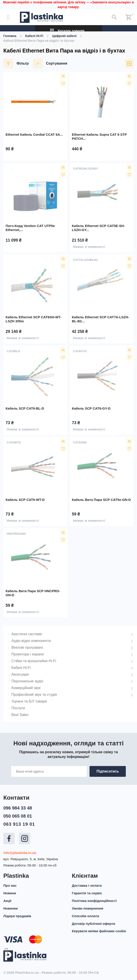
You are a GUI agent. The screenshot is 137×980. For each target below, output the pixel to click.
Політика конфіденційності (94, 899)
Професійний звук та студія (34, 695)
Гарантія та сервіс (87, 892)
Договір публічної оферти (93, 922)
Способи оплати (86, 915)
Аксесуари (20, 674)
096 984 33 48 (18, 807)
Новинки (11, 907)
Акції (7, 899)
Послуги (18, 708)
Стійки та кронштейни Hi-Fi (34, 661)
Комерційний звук (26, 688)
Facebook (9, 837)
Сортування (50, 63)
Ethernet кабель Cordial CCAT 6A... (34, 134)
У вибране (63, 83)
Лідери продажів (17, 915)
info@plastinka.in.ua (20, 851)
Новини (10, 892)
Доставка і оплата (87, 884)
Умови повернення (88, 907)
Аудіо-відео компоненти (31, 641)
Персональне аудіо (27, 681)
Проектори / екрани (28, 654)
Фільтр (16, 63)
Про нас (10, 884)
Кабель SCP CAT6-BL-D (25, 408)
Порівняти (63, 76)
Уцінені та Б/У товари (29, 701)
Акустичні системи (27, 634)
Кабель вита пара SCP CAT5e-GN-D (101, 500)
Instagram (25, 837)
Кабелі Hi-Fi (21, 668)
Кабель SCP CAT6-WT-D (25, 500)
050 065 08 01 (18, 815)
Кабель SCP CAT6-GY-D (91, 408)
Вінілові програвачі (27, 647)
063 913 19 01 (19, 823)
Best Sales (20, 715)
